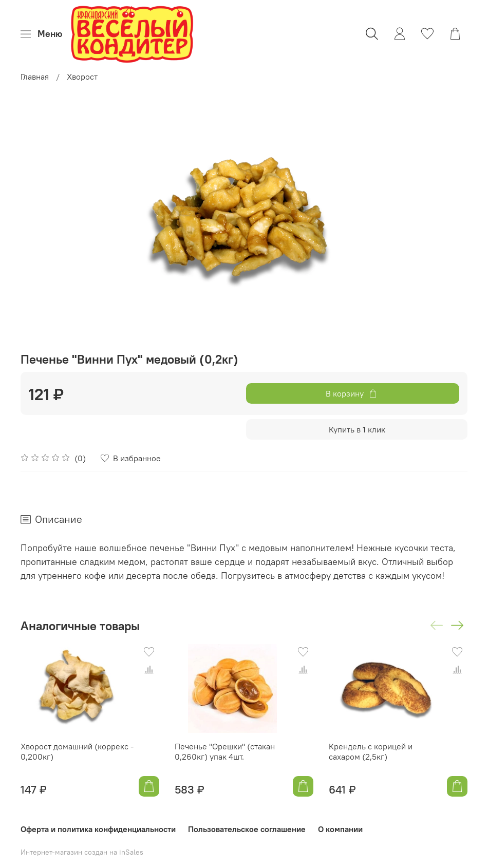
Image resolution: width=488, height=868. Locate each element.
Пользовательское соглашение (247, 829)
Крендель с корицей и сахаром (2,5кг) (371, 751)
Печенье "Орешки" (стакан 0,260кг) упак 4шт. (225, 751)
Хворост (82, 77)
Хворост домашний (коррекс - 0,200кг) (77, 751)
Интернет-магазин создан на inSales (82, 852)
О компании (340, 829)
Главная (35, 77)
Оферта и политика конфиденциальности (98, 829)
